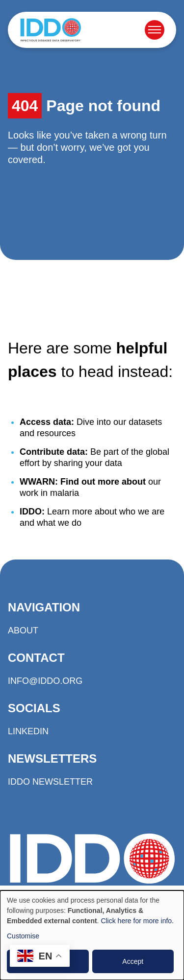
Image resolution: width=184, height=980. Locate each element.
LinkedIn (28, 731)
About (23, 630)
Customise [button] (23, 936)
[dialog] (92, 935)
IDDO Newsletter (50, 782)
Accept (133, 961)
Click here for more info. (137, 921)
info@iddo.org (45, 681)
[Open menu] (155, 30)
